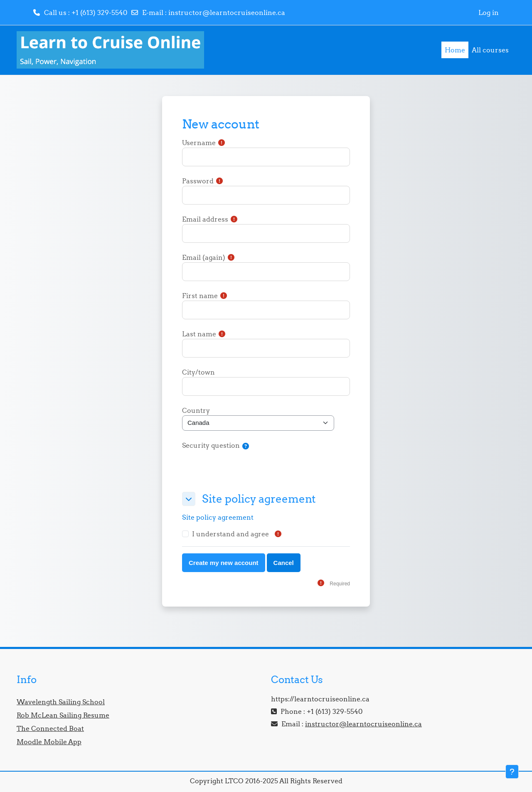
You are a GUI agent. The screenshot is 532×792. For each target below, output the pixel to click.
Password (198, 181)
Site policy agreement (218, 517)
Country (196, 410)
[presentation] (245, 469)
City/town (198, 372)
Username (199, 143)
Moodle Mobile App (49, 742)
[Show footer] (512, 772)
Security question (211, 445)
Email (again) (204, 257)
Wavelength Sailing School (61, 702)
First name (200, 296)
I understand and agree (230, 534)
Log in (489, 12)
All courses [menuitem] (490, 50)
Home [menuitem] (455, 50)
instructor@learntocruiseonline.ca (227, 12)
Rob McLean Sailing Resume (63, 715)
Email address (205, 219)
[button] (246, 447)
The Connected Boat (50, 728)
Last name (199, 334)
